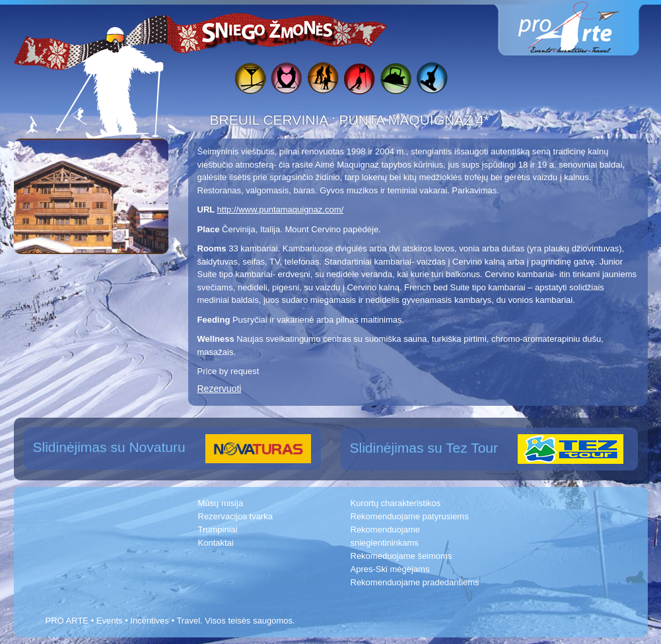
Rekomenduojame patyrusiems (410, 516)
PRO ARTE (67, 621)
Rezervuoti (220, 389)
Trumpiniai (218, 530)
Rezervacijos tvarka (235, 516)
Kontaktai (216, 543)
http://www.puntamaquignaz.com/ (281, 209)
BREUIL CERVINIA (271, 120)
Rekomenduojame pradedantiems (415, 582)
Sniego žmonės (268, 30)
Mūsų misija (221, 503)
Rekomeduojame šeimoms (401, 556)
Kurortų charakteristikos (396, 503)
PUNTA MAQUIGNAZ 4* (414, 120)
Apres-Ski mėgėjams (390, 569)
